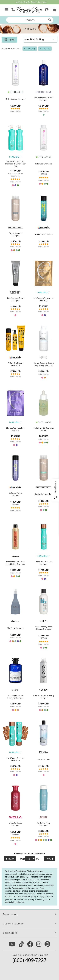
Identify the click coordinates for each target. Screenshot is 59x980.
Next (49, 859)
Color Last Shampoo (44, 164)
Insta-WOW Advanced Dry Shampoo (44, 697)
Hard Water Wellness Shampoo (44, 563)
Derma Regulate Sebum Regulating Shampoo (44, 364)
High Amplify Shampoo (44, 234)
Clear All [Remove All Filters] (46, 49)
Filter (12, 40)
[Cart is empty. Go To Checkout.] (54, 9)
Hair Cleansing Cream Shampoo (15, 299)
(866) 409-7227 (29, 960)
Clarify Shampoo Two (44, 494)
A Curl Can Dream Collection (15, 364)
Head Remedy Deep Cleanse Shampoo (44, 628)
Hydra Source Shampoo (15, 99)
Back (10, 859)
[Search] (50, 20)
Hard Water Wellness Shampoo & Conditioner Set (15, 164)
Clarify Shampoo (44, 759)
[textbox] (30, 20)
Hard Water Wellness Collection (15, 759)
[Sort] (43, 39)
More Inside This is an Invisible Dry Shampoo (15, 563)
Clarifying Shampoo (15, 628)
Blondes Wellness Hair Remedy (15, 429)
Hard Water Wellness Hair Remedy (44, 299)
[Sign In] (46, 9)
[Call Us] (13, 9)
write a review (15, 111)
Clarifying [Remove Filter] (31, 49)
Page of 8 (30, 859)
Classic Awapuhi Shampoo (15, 234)
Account (10, 914)
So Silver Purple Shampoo (15, 494)
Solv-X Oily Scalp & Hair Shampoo (44, 99)
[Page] (30, 859)
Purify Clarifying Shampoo (44, 824)
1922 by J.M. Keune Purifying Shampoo (15, 697)
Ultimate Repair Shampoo (15, 824)
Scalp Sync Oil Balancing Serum (44, 429)
